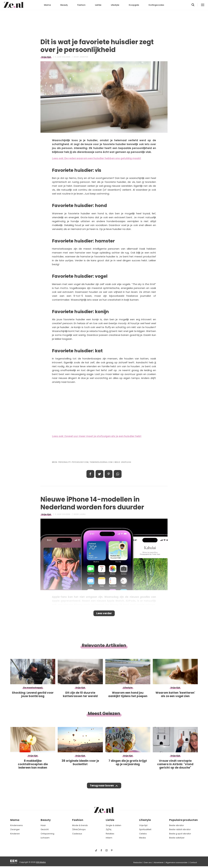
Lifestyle (115, 5)
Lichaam (45, 838)
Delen (90, 474)
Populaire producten (183, 820)
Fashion (81, 5)
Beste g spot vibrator (180, 834)
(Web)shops (79, 829)
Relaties (110, 834)
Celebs (143, 834)
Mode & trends (80, 825)
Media (142, 838)
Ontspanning (47, 834)
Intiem (109, 838)
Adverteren (159, 862)
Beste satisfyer (177, 838)
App (118, 474)
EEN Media (41, 862)
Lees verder (104, 614)
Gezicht (45, 829)
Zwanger (15, 829)
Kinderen (15, 834)
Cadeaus (77, 834)
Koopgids (134, 5)
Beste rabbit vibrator (180, 829)
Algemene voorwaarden (177, 862)
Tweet (99, 474)
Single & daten (114, 825)
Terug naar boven (102, 789)
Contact (193, 862)
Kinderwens (16, 825)
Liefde (98, 5)
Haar (43, 825)
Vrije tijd (46, 57)
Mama (47, 5)
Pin (109, 474)
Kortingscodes (156, 5)
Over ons (148, 862)
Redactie (138, 862)
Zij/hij (109, 829)
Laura (83, 514)
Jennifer (84, 57)
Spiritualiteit (145, 829)
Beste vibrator (177, 825)
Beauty (64, 5)
